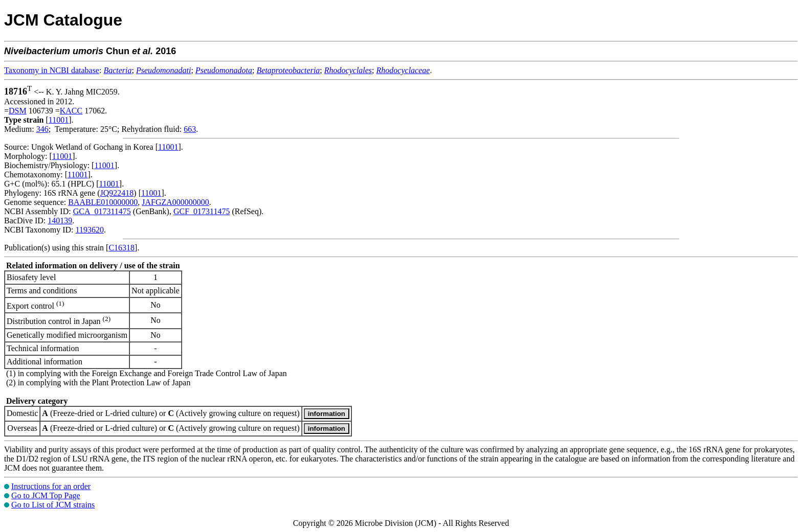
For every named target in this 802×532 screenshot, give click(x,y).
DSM (18, 111)
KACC (71, 111)
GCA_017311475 (102, 211)
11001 (59, 120)
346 (42, 129)
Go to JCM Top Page (46, 495)
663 (190, 129)
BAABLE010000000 (103, 202)
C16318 (121, 248)
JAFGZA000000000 (175, 202)
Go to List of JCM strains (53, 505)
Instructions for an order (51, 486)
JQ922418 (117, 193)
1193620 (89, 230)
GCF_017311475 (202, 211)
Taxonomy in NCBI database (52, 70)
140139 (60, 221)
